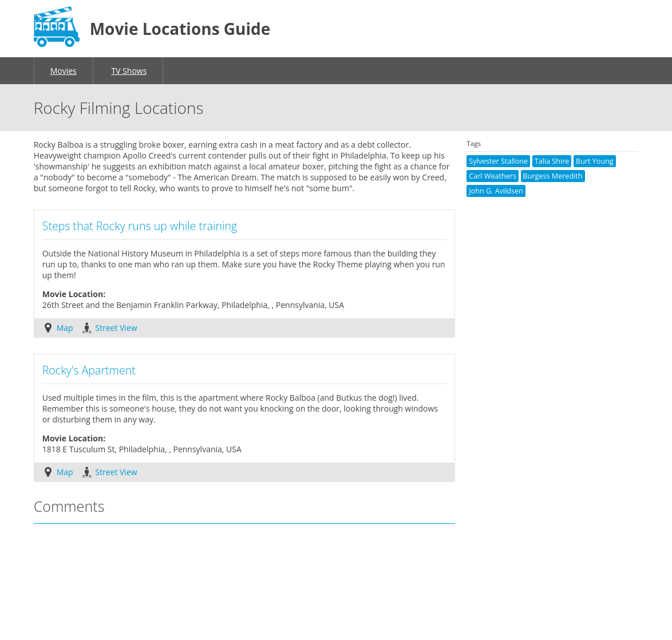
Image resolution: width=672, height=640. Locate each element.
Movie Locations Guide (180, 29)
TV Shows (129, 71)
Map (65, 328)
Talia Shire (552, 161)
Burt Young (595, 161)
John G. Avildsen (496, 191)
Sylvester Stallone (498, 161)
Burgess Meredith (553, 176)
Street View (116, 328)
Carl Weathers (493, 176)
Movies (64, 71)
